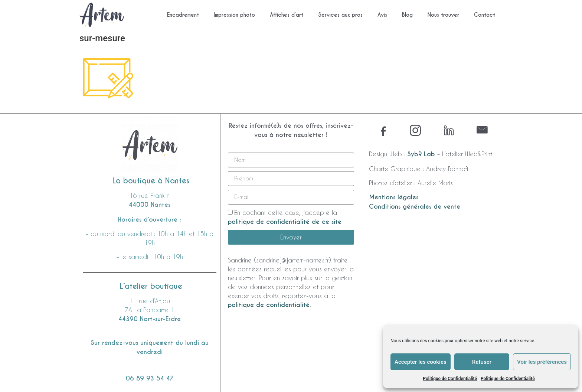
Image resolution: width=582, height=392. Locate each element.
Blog (407, 15)
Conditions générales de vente (415, 207)
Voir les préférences (542, 362)
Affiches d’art (287, 15)
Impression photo (234, 15)
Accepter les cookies (421, 362)
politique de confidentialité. (269, 305)
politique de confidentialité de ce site (285, 222)
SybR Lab (421, 154)
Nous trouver (443, 15)
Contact (485, 15)
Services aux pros (340, 15)
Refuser (482, 362)
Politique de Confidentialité (450, 379)
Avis (382, 15)
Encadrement (183, 15)
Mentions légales (394, 197)
